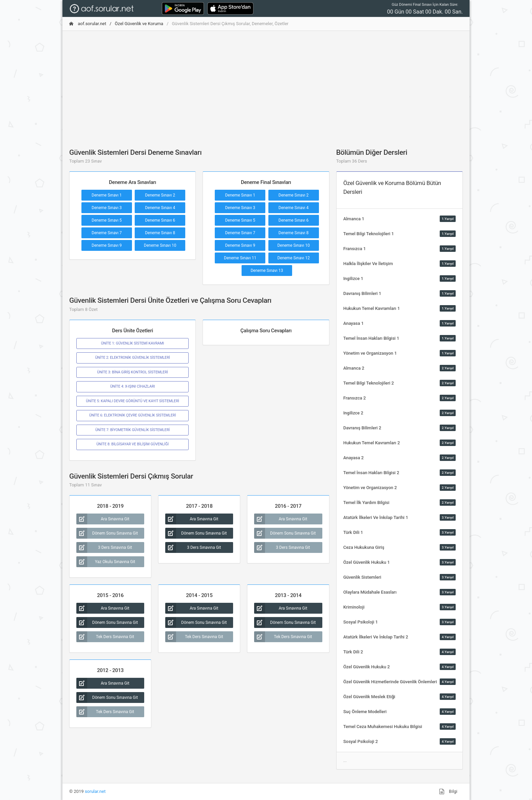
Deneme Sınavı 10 (160, 245)
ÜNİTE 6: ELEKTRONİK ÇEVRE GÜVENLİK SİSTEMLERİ (133, 415)
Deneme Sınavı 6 (160, 220)
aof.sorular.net (88, 24)
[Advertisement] (266, 84)
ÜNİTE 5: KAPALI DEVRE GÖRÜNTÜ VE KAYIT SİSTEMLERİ (132, 401)
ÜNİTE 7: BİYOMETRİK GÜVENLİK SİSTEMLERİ (133, 430)
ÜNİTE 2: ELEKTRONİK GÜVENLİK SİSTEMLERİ (132, 358)
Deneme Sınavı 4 (160, 208)
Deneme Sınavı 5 (107, 220)
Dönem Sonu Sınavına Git (107, 533)
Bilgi (448, 792)
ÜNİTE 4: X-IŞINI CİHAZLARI (133, 386)
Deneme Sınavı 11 (240, 258)
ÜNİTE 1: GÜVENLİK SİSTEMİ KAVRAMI (133, 343)
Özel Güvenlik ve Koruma (139, 24)
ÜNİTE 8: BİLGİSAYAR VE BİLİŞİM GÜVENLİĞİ (132, 444)
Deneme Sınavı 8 (160, 233)
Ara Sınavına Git (103, 519)
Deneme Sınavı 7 (107, 233)
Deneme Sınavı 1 (107, 195)
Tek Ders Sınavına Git (105, 637)
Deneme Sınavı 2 (160, 195)
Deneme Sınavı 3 (107, 208)
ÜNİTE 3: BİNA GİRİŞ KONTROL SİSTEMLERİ (132, 372)
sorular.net (95, 791)
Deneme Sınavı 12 (293, 258)
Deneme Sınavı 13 (267, 271)
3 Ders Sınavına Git (104, 547)
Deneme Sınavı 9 (107, 245)
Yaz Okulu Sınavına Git (106, 562)
